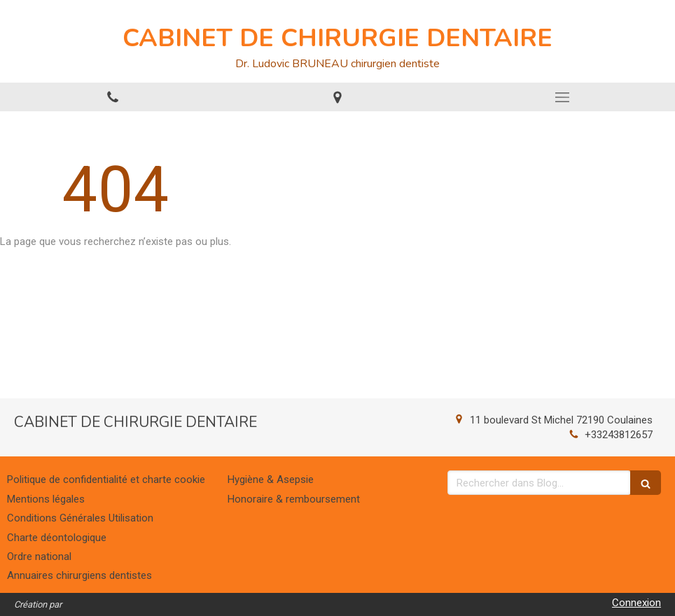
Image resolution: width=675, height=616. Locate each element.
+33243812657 (619, 435)
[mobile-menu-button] (563, 97)
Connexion (636, 603)
